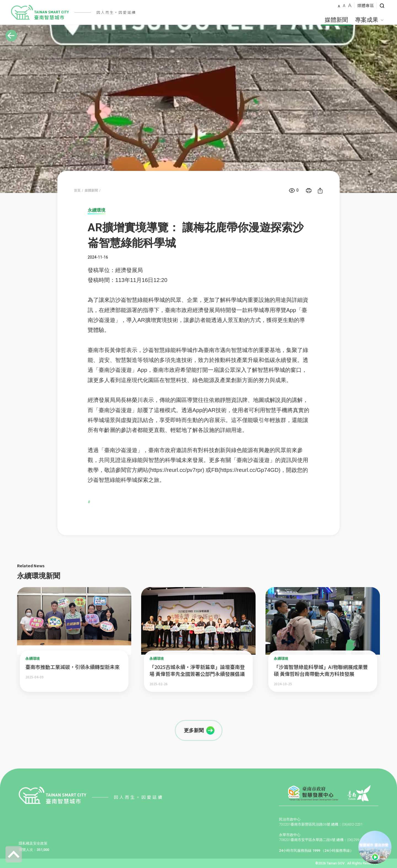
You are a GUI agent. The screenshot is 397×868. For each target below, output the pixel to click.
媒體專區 (366, 5)
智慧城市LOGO (40, 12)
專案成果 (369, 20)
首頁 (77, 190)
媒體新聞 (336, 20)
